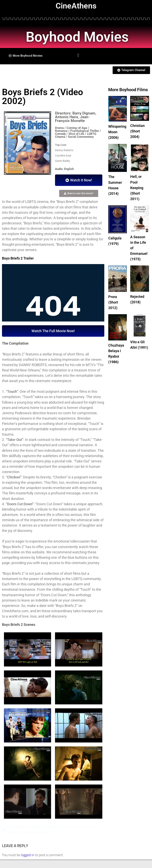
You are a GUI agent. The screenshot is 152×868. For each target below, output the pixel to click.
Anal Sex (10, 827)
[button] (78, 55)
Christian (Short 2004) (137, 131)
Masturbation (13, 832)
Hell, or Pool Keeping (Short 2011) (137, 187)
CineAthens (76, 6)
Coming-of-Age (33, 827)
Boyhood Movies (79, 37)
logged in (28, 855)
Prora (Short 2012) (113, 299)
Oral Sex (26, 832)
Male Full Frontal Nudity (83, 827)
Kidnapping (63, 827)
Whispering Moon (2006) (117, 132)
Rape (34, 832)
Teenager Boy (44, 832)
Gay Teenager (49, 827)
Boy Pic (20, 827)
